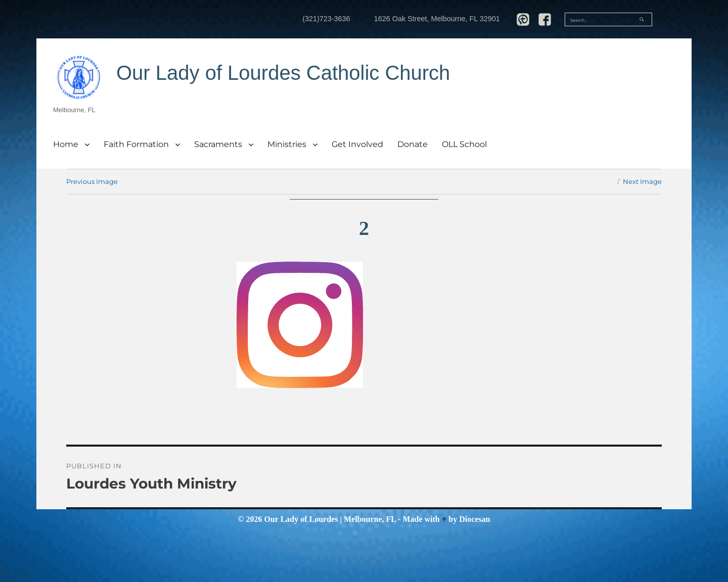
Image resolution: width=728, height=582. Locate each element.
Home (66, 144)
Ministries (287, 144)
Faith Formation (136, 144)
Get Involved (357, 144)
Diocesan (474, 519)
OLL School (464, 144)
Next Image (642, 181)
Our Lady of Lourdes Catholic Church (283, 73)
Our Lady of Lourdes (301, 519)
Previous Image (92, 181)
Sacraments (218, 144)
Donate (413, 144)
